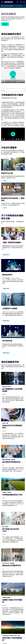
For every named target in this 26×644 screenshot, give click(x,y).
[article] (13, 389)
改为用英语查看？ (19, 6)
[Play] (3, 82)
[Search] (17, 2)
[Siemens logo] (9, 2)
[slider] (6, 82)
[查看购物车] (21, 2)
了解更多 (5, 181)
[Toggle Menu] (2, 2)
